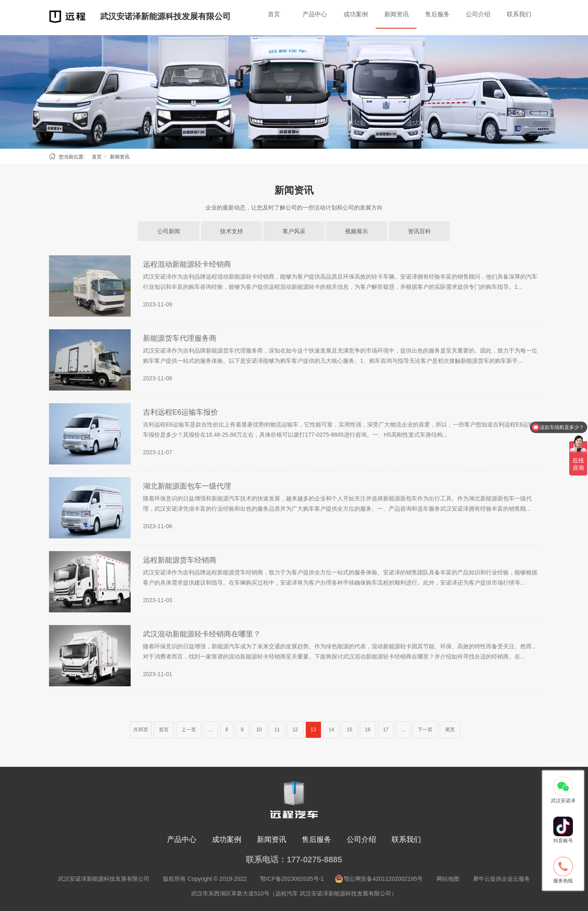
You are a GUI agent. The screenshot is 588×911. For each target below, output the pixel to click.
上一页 (189, 730)
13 (313, 730)
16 (368, 730)
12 (295, 730)
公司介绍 (478, 14)
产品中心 (315, 14)
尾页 (450, 730)
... (211, 730)
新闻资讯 (396, 14)
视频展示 (356, 231)
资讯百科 (419, 231)
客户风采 (294, 231)
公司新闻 (169, 231)
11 (277, 730)
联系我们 (519, 14)
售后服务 (437, 14)
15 (349, 730)
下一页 (425, 730)
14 (331, 730)
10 (259, 730)
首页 (274, 14)
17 (386, 730)
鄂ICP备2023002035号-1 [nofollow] (292, 879)
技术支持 (232, 231)
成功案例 (356, 14)
